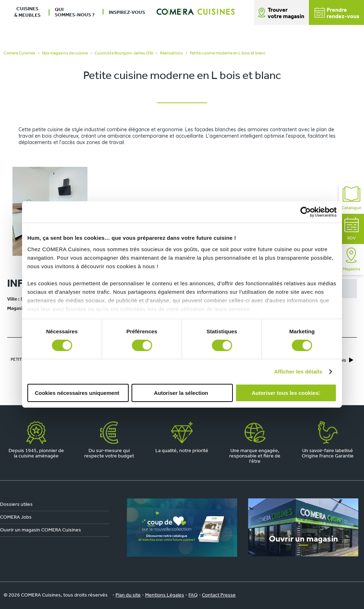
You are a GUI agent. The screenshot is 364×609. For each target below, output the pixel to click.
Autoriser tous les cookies (285, 393)
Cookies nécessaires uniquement (77, 393)
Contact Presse (219, 595)
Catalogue (351, 198)
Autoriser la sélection (181, 393)
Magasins (352, 260)
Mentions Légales (165, 595)
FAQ (193, 595)
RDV (352, 229)
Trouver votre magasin (286, 14)
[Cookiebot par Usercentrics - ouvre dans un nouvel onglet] (306, 212)
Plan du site (128, 595)
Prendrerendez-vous (337, 13)
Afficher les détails (298, 372)
